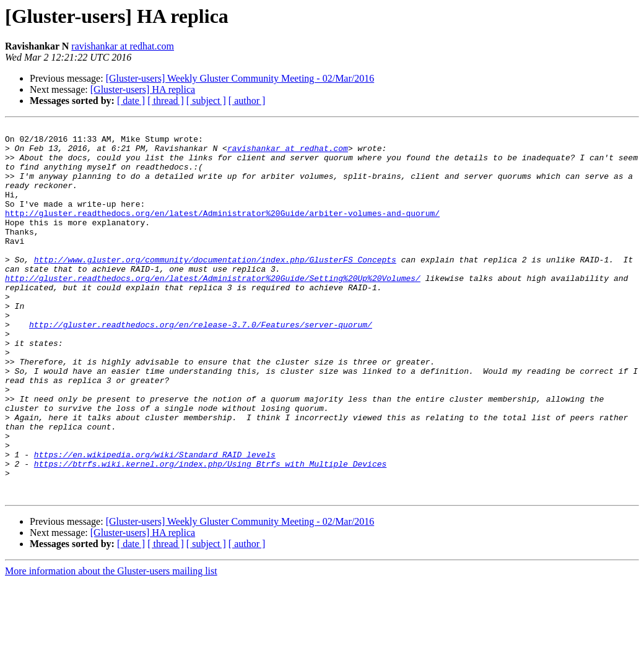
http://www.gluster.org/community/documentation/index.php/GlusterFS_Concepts (215, 287)
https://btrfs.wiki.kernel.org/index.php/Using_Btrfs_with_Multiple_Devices (210, 532)
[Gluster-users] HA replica (143, 89)
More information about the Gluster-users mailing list (111, 645)
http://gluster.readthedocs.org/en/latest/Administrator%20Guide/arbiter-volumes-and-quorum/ (222, 231)
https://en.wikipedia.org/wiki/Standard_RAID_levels (155, 521)
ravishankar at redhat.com (123, 46)
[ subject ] (206, 101)
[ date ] (131, 101)
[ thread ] (166, 101)
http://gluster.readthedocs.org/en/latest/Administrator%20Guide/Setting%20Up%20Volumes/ (213, 309)
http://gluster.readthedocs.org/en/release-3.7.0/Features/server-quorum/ (201, 365)
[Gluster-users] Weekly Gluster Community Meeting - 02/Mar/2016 (240, 78)
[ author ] (247, 101)
